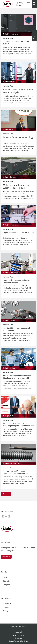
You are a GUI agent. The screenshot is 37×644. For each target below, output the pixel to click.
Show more (6, 494)
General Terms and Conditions (18, 641)
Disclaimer (18, 638)
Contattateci (6, 557)
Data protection (19, 632)
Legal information (18, 635)
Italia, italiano (19, 4)
